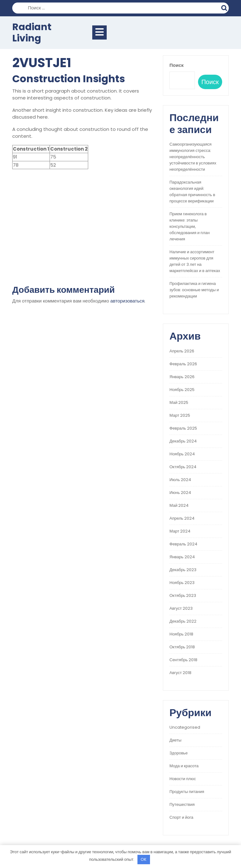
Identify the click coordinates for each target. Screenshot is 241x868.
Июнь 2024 (180, 493)
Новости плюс (183, 779)
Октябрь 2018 (182, 647)
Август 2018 (180, 673)
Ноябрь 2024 (182, 454)
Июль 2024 (180, 480)
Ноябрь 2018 (181, 634)
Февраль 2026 (183, 364)
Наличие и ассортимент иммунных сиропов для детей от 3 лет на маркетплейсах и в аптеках (195, 261)
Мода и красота (184, 766)
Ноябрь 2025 (182, 390)
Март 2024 (180, 531)
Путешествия (182, 804)
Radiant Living (32, 33)
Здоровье (179, 753)
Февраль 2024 (183, 544)
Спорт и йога (181, 817)
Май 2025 (179, 402)
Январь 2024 (182, 557)
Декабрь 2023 (183, 570)
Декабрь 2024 (183, 441)
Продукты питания (187, 792)
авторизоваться (128, 301)
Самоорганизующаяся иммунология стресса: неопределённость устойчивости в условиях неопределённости (193, 157)
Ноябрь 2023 (182, 583)
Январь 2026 (182, 377)
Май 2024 (179, 505)
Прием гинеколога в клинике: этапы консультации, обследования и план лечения (190, 226)
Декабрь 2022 (183, 621)
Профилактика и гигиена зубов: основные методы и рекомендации (194, 290)
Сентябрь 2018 (183, 660)
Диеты (175, 740)
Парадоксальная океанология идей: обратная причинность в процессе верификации (192, 192)
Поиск (225, 7)
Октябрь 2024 (183, 467)
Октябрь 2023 (183, 595)
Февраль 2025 (183, 428)
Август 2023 (181, 608)
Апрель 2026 (182, 351)
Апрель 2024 (182, 518)
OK (144, 859)
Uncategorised (185, 727)
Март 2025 (180, 415)
